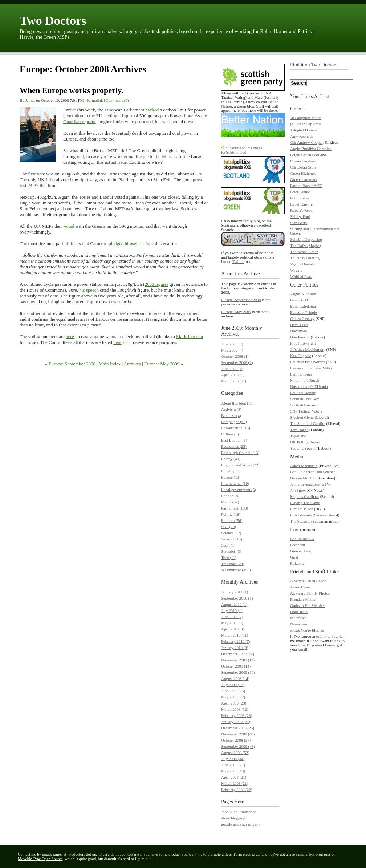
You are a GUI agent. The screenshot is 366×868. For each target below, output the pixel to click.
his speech (89, 290)
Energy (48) (231, 459)
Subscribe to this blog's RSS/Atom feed (242, 150)
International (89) (235, 483)
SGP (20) (229, 527)
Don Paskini (300, 337)
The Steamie (300, 521)
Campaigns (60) (234, 422)
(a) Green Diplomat (306, 124)
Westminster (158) (236, 570)
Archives (132, 364)
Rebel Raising (301, 204)
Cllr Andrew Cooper (306, 142)
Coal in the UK (302, 539)
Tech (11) (229, 557)
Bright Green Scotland (308, 155)
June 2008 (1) (232, 369)
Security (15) (232, 539)
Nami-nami (299, 624)
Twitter (238, 261)
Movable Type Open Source (40, 859)
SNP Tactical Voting (306, 411)
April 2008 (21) (234, 777)
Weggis (296, 270)
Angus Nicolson (303, 294)
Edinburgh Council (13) (240, 453)
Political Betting (303, 393)
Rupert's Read (301, 210)
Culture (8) (230, 434)
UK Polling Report (305, 442)
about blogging (233, 818)
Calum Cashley (302, 319)
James (30, 100)
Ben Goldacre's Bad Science (313, 472)
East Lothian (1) (234, 440)
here (70, 336)
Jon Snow (298, 490)
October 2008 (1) (235, 356)
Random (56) (232, 520)
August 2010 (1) (234, 604)
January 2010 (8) (235, 648)
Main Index (110, 364)
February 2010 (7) (236, 641)
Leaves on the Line (305, 368)
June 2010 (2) (232, 617)
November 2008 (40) (238, 734)
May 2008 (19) (233, 771)
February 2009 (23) (237, 715)
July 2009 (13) (233, 685)
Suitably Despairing (306, 239)
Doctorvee (298, 331)
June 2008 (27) (233, 765)
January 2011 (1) (235, 592)
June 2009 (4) (232, 344)
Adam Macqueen (304, 466)
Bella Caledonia (303, 306)
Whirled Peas (301, 276)
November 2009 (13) (238, 660)
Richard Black (302, 509)
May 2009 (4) (232, 350)
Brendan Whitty (303, 599)
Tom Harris (299, 430)
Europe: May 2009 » (164, 364)
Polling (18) (231, 514)
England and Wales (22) (240, 465)
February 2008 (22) (237, 790)
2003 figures (156, 284)
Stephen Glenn (302, 417)
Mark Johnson (190, 336)
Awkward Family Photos (310, 593)
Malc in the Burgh (305, 380)
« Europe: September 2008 (70, 364)
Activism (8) (231, 409)
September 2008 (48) (238, 746)
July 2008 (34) (233, 759)
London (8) (230, 496)
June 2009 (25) (233, 691)
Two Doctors (53, 21)
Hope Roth (299, 612)
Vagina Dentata (302, 264)
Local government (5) (239, 490)
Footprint (298, 545)
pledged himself (124, 244)
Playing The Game (305, 503)
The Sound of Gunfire (308, 423)
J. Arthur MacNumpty (308, 349)
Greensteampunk (304, 179)
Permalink (95, 100)
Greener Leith (301, 551)
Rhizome (297, 563)
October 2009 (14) (236, 666)
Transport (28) (233, 564)
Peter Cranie (300, 192)
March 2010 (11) (235, 635)
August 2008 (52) (235, 753)
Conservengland (303, 161)
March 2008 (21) (235, 783)
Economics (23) (234, 446)
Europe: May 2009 (236, 312)
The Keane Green (304, 252)
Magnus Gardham (304, 496)
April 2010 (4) (233, 629)
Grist (294, 557)
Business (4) (231, 415)
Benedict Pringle (304, 312)
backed (152, 110)
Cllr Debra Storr (303, 167)
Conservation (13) (236, 428)
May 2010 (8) (232, 623)
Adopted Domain (304, 130)
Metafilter (298, 618)
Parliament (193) (235, 508)
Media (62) (230, 502)
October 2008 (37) (236, 740)
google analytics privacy (241, 824)
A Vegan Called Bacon (308, 581)
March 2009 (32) (235, 709)
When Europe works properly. (71, 90)
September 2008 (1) (237, 362)
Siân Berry (299, 223)
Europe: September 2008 (241, 300)
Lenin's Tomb (301, 374)
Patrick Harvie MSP (306, 186)
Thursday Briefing (305, 258)
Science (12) (231, 533)
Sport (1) (228, 545)
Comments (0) (117, 100)
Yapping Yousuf (303, 448)
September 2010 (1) (237, 598)
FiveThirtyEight (303, 343)
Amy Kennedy (302, 136)
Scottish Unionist (304, 405)
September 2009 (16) (238, 672)
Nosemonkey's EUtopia (309, 386)
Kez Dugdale (301, 356)
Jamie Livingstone (305, 484)
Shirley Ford (300, 216)
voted (69, 226)
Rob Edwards (301, 515)
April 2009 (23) (234, 703)
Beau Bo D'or (301, 300)
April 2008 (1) (233, 375)
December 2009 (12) (238, 654)
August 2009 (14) (235, 678)
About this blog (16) (237, 403)
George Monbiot (303, 478)
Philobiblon (299, 198)
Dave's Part (299, 325)
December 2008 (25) (238, 728)
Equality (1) (231, 471)
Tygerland (298, 436)
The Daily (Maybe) (306, 246)
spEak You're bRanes (307, 630)
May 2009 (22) (233, 697)
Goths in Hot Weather (308, 605)
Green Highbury (303, 173)
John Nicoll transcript (238, 812)
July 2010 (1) (232, 611)
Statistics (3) (231, 551)
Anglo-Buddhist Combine (311, 149)
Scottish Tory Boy (305, 399)
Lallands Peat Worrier (308, 362)
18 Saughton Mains (306, 118)
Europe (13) (231, 477)
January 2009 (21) (236, 722)
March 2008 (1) (234, 381)
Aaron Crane (300, 587)
